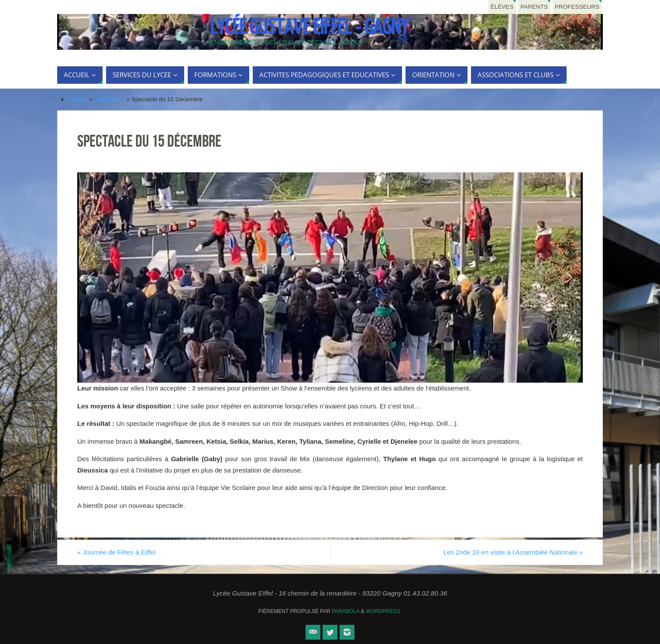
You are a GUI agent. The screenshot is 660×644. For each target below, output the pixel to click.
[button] (91, 277)
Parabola (345, 611)
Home (77, 99)
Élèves (502, 7)
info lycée (109, 99)
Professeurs (577, 7)
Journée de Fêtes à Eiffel (116, 552)
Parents (534, 7)
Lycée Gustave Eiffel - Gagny (309, 27)
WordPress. (384, 611)
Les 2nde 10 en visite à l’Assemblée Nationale (513, 552)
